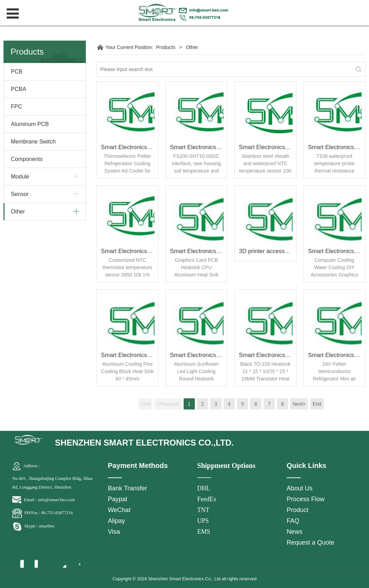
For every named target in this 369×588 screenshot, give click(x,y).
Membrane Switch (33, 142)
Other (18, 212)
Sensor (20, 194)
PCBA (19, 89)
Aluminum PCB (30, 124)
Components (27, 159)
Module (20, 177)
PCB (17, 72)
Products (166, 47)
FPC (16, 107)
